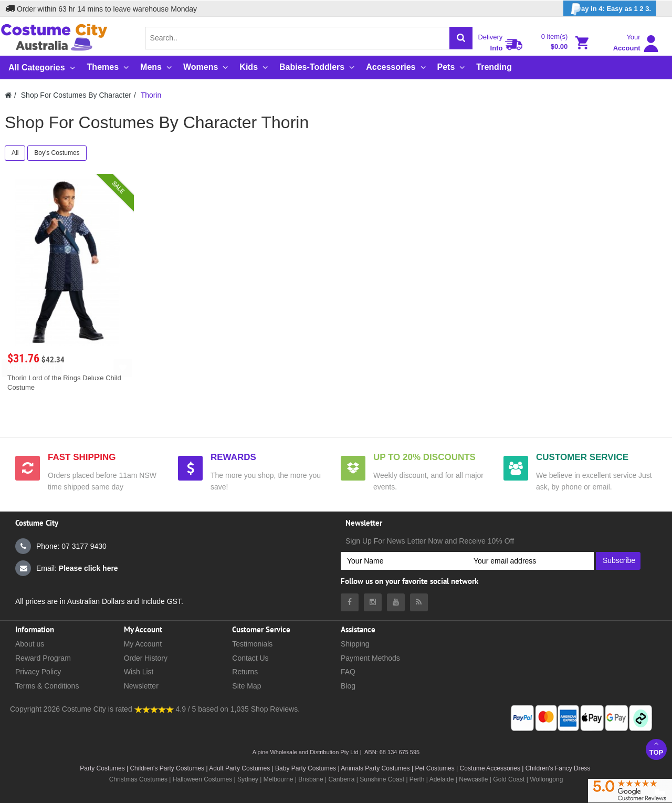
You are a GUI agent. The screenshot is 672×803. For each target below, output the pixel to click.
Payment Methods (370, 658)
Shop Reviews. (275, 709)
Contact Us (250, 658)
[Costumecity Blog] (419, 602)
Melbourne (279, 779)
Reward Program (43, 658)
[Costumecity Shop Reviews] (154, 709)
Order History (146, 658)
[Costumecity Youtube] (396, 602)
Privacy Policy (38, 672)
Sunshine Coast (382, 779)
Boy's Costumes (57, 153)
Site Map (246, 686)
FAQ (348, 672)
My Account (143, 644)
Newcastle (474, 779)
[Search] (461, 38)
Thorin (151, 95)
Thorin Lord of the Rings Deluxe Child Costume (64, 383)
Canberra (341, 779)
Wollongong (546, 779)
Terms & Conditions (47, 686)
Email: (67, 568)
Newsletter (141, 686)
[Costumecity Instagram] (373, 602)
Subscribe (619, 560)
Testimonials (252, 644)
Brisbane (311, 779)
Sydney (248, 779)
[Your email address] (531, 561)
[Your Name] (404, 561)
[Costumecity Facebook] (350, 602)
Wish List (139, 672)
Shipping (355, 644)
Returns (245, 672)
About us (30, 644)
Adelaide (442, 779)
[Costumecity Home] (8, 95)
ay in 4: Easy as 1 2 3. (610, 9)
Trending (494, 67)
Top (656, 748)
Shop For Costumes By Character (76, 95)
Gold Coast (509, 779)
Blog (348, 686)
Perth (417, 779)
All (15, 153)
